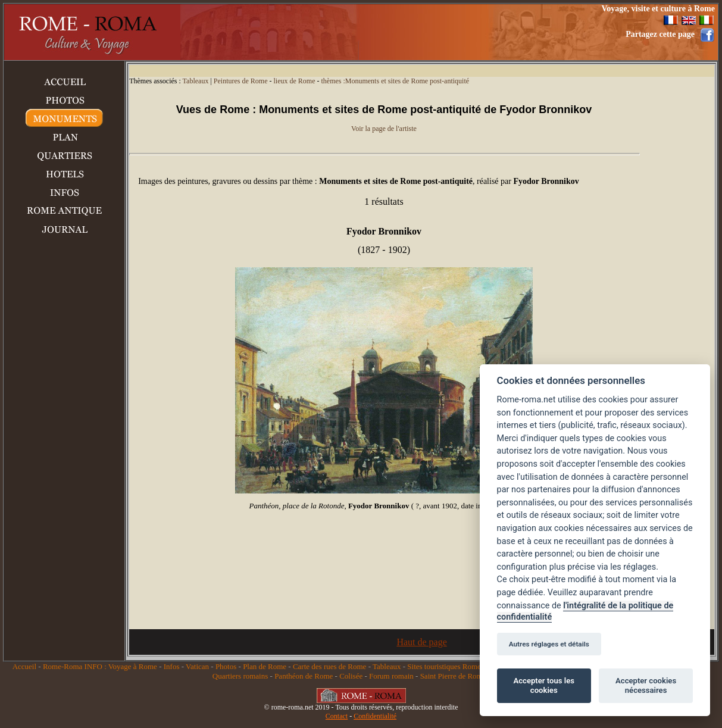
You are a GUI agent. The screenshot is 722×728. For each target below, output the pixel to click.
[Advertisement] (370, 32)
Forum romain (391, 676)
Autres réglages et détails (549, 644)
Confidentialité (375, 716)
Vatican (197, 666)
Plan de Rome (265, 666)
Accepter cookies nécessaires (646, 685)
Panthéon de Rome (304, 676)
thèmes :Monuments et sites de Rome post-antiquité (395, 81)
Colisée (351, 676)
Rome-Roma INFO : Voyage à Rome (100, 666)
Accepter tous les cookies (544, 685)
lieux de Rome (294, 81)
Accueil (24, 666)
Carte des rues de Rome (329, 666)
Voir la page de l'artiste (384, 129)
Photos (226, 666)
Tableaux (196, 81)
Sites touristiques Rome (444, 666)
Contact (337, 716)
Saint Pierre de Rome (453, 676)
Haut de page (421, 642)
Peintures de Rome (241, 81)
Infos (172, 666)
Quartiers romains (240, 676)
